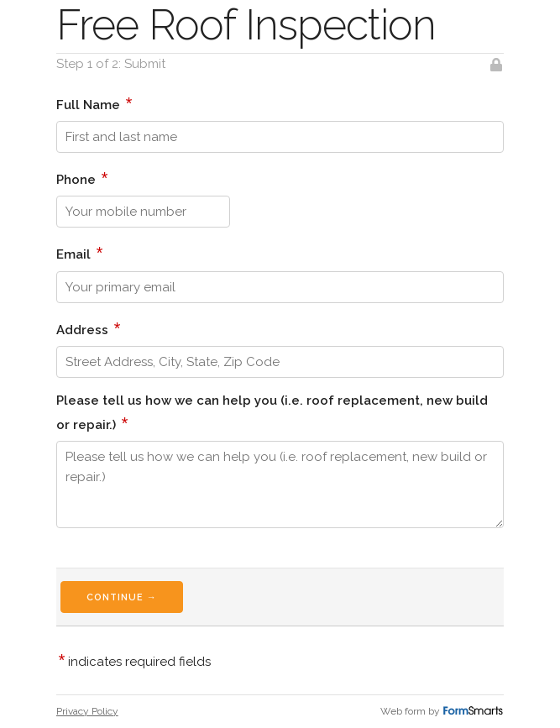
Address (89, 328)
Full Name (94, 103)
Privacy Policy (87, 711)
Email (80, 253)
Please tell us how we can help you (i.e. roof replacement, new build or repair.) (272, 413)
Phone (82, 178)
